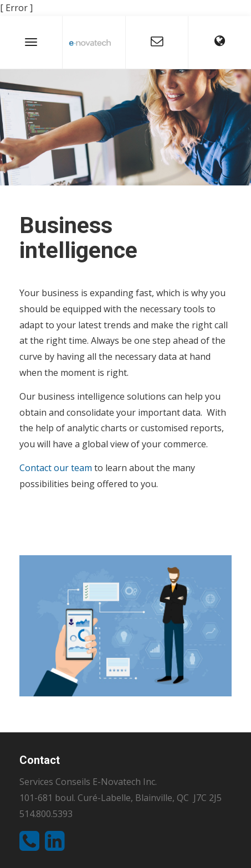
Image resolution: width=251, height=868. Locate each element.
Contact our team (56, 468)
